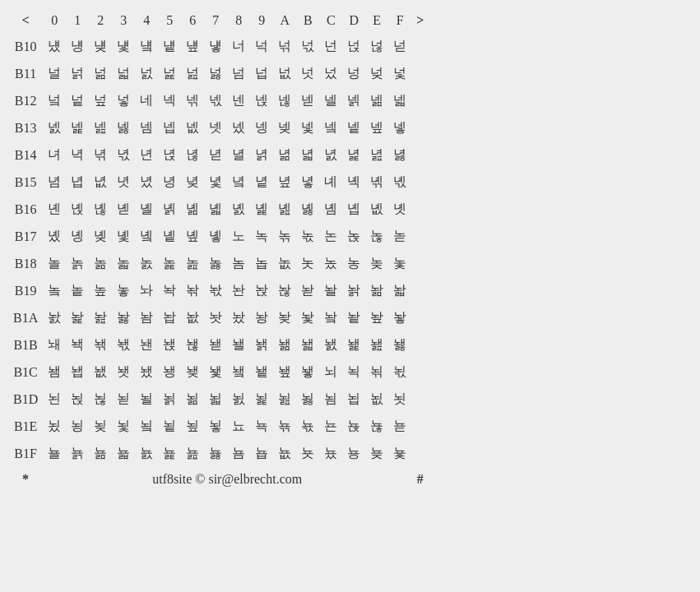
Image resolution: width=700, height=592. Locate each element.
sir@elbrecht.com (255, 479)
